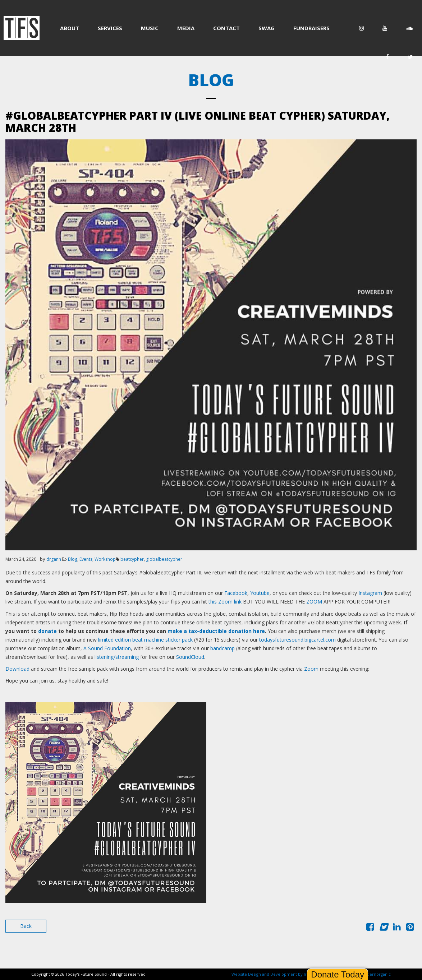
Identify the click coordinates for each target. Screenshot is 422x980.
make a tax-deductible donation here (216, 631)
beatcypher (132, 559)
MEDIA (186, 28)
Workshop (105, 559)
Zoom (311, 669)
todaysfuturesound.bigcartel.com (298, 640)
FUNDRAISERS (311, 28)
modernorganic (376, 974)
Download (17, 669)
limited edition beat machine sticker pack (145, 640)
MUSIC (150, 28)
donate (47, 631)
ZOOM (315, 602)
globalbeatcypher (164, 559)
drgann (54, 559)
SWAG (267, 28)
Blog (73, 559)
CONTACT (226, 28)
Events (86, 559)
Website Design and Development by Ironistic (275, 974)
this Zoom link (225, 602)
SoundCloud (190, 657)
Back (26, 926)
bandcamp (223, 648)
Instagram (370, 593)
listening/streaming (117, 657)
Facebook (236, 593)
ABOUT (70, 28)
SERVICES (110, 28)
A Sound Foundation (107, 648)
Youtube (260, 593)
